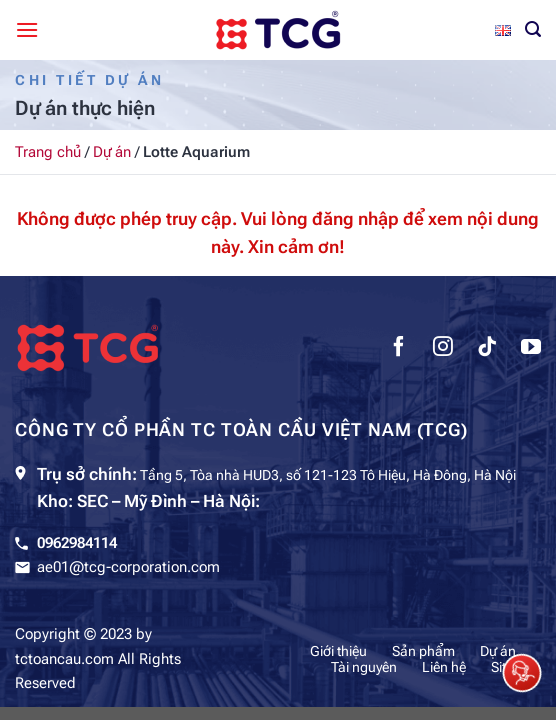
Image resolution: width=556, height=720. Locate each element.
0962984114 (77, 543)
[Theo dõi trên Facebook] (399, 349)
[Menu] (27, 29)
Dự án (112, 152)
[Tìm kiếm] (533, 29)
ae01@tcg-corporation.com (128, 567)
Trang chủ (48, 152)
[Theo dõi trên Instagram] (443, 349)
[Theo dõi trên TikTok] (487, 349)
